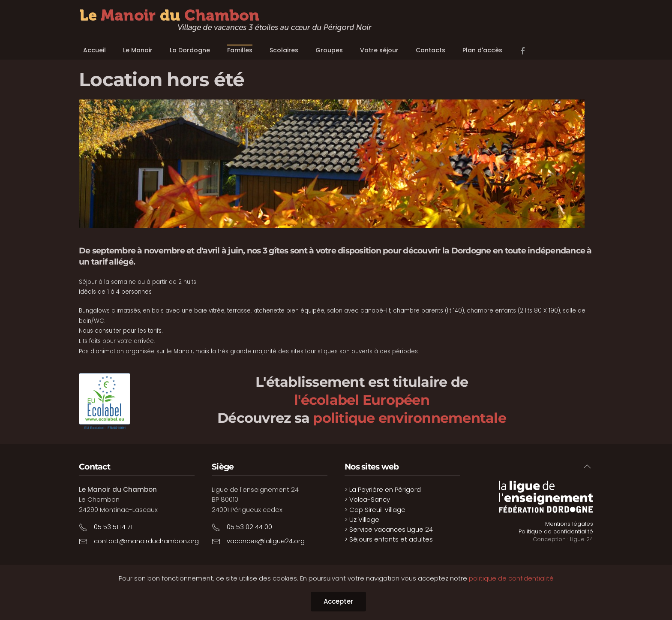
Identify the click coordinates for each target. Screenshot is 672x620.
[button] (587, 467)
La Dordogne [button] (190, 50)
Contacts (430, 50)
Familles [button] (240, 50)
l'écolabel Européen (362, 400)
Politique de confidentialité (556, 531)
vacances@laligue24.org (266, 541)
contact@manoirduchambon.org (146, 541)
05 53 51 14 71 (113, 527)
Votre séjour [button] (379, 50)
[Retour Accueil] (225, 21)
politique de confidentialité (511, 578)
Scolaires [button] (284, 50)
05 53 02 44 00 (249, 527)
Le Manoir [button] (138, 50)
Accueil (94, 50)
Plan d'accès (482, 50)
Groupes (329, 50)
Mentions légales (569, 524)
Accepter (338, 601)
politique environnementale (409, 418)
